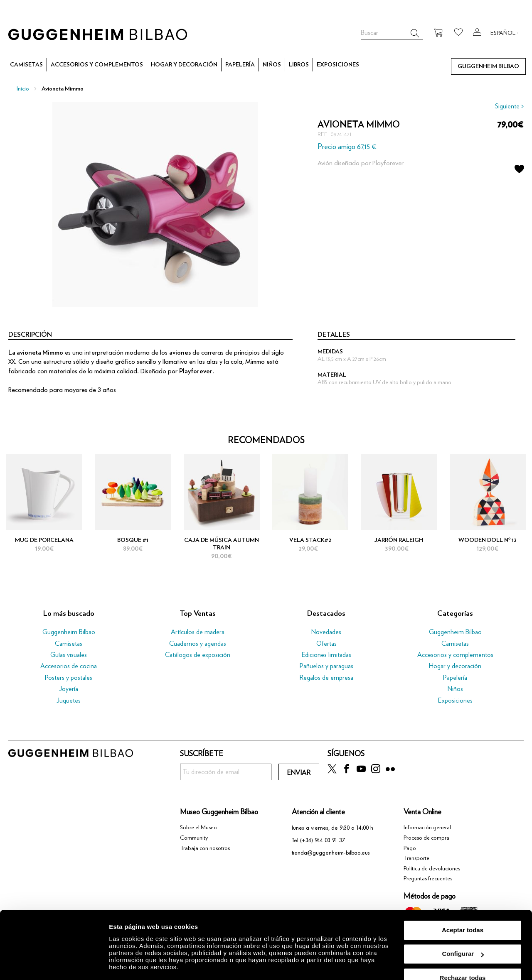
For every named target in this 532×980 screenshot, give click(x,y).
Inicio (23, 89)
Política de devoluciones (432, 869)
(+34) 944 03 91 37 (323, 840)
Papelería (455, 678)
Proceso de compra (426, 838)
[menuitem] (26, 65)
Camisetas (69, 644)
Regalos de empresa (326, 678)
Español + (505, 33)
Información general (427, 828)
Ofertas (326, 644)
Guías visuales (69, 655)
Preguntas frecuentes (428, 879)
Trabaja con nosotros (205, 848)
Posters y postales (69, 678)
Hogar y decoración (455, 666)
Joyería (69, 689)
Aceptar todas (463, 911)
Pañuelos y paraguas (326, 666)
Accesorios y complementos (455, 655)
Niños (455, 689)
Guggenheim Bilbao (69, 632)
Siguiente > (509, 106)
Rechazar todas (463, 959)
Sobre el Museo (198, 828)
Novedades (326, 632)
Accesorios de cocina (69, 666)
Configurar (463, 935)
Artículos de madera (198, 632)
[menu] (266, 65)
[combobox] (392, 33)
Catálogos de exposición (198, 655)
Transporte (416, 858)
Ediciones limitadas (326, 655)
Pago (410, 848)
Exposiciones (455, 701)
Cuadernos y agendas (198, 644)
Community (194, 838)
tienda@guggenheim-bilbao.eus (331, 853)
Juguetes (69, 701)
